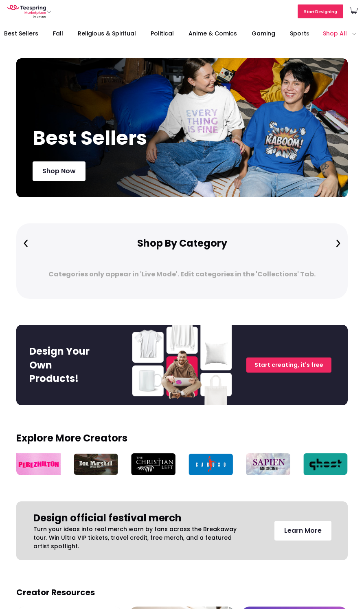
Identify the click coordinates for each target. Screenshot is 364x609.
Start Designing (320, 11)
